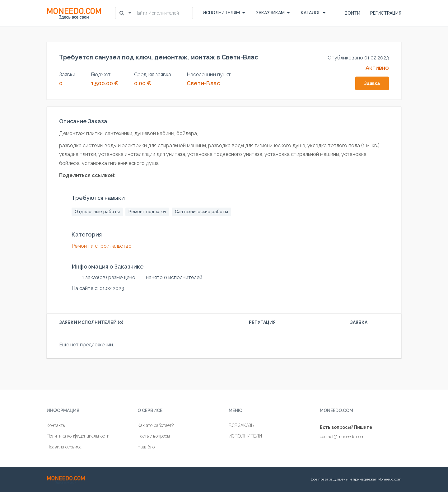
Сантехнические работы (201, 212)
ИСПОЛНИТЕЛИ (245, 436)
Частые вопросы (154, 436)
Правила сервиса (64, 447)
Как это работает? (156, 425)
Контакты (56, 425)
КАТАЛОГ (313, 13)
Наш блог (147, 447)
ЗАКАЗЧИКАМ (273, 13)
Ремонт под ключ (147, 212)
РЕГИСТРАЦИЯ (386, 13)
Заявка (372, 83)
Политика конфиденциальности (78, 436)
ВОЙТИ (352, 13)
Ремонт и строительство (102, 246)
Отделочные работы (97, 212)
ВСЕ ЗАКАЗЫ (242, 425)
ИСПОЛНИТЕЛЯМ (224, 13)
